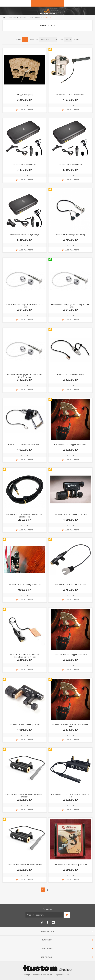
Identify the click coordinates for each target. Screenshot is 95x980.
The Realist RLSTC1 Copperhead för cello (70, 444)
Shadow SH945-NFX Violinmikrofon (70, 95)
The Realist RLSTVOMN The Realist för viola (24, 864)
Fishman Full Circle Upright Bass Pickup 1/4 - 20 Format (25, 306)
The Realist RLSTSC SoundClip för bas (25, 724)
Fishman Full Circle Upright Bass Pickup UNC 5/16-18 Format (25, 376)
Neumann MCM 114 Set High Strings (25, 234)
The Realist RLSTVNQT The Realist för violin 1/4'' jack (71, 796)
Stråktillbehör (35, 17)
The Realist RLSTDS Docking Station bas (25, 584)
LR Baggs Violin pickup (25, 95)
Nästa (52, 890)
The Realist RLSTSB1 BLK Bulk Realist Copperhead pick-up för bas (24, 656)
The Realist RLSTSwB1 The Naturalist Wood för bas (70, 726)
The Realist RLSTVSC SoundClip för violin (70, 864)
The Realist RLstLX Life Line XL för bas (71, 584)
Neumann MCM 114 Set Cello (71, 165)
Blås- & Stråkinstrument (18, 17)
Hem (4, 17)
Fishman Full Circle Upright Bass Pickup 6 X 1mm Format (70, 306)
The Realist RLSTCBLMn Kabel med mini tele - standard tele (25, 516)
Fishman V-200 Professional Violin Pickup (25, 444)
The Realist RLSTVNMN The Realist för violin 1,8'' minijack (25, 796)
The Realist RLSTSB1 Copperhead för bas (70, 655)
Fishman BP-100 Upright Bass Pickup (71, 234)
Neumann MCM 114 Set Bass (24, 165)
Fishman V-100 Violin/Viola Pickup (71, 375)
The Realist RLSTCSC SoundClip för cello (70, 514)
